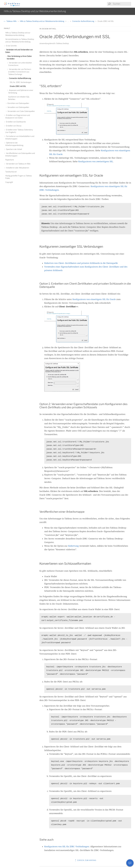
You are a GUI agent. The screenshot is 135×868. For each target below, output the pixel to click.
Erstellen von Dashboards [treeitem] (16, 122)
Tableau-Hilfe (10, 21)
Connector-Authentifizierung (83, 21)
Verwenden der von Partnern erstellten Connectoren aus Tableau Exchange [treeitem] (20, 72)
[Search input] (122, 4)
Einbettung (73, 546)
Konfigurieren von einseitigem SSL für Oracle (94, 299)
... (68, 21)
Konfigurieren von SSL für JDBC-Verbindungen (67, 847)
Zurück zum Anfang (85, 860)
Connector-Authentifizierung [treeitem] (20, 78)
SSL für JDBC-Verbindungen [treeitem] (21, 82)
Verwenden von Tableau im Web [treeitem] (18, 164)
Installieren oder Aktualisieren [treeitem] (17, 168)
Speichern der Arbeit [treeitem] (14, 149)
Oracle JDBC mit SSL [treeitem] (18, 86)
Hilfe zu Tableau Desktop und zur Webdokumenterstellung (42, 21)
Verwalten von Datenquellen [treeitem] (18, 107)
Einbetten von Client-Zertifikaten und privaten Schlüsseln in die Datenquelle (81, 263)
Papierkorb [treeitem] (10, 160)
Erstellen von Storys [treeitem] (13, 126)
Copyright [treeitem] (9, 182)
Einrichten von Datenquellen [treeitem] (18, 103)
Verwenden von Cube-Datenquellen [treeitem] (21, 111)
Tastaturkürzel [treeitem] (11, 172)
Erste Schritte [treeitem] (11, 46)
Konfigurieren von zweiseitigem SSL (96, 161)
